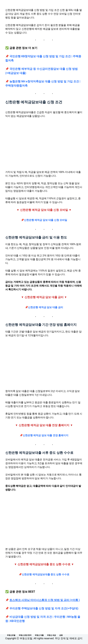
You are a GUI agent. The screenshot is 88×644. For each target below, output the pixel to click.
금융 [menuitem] (61, 635)
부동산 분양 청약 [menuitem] (25, 635)
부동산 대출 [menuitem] (39, 635)
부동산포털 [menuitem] (11, 635)
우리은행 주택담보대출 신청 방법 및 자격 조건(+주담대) (44, 608)
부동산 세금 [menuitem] (51, 635)
